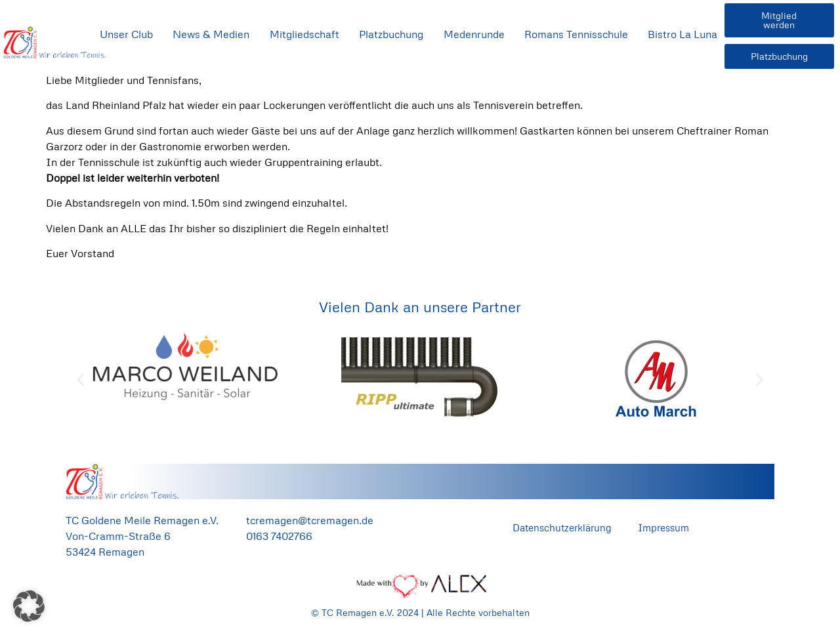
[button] (80, 379)
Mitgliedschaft (304, 34)
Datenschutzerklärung (562, 527)
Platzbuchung (391, 34)
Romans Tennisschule (576, 34)
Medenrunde (474, 34)
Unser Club (126, 34)
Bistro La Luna (682, 34)
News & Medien (211, 34)
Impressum (663, 527)
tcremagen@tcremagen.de (310, 520)
